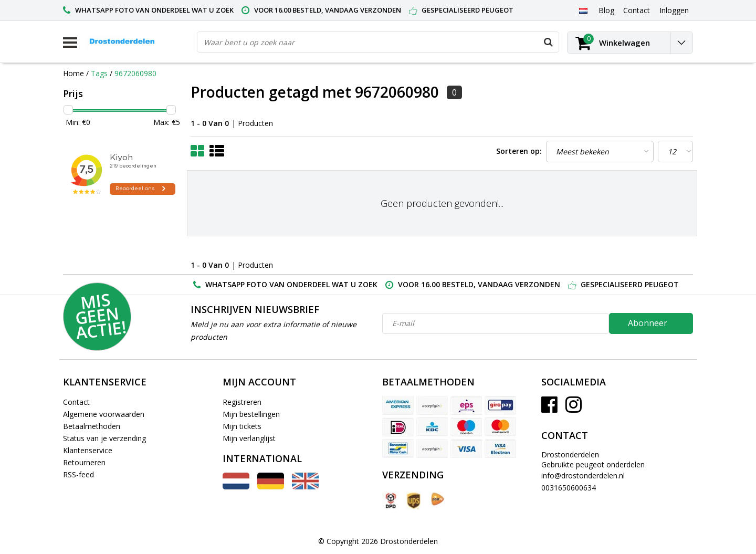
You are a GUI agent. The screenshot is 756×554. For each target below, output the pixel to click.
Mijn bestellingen (251, 414)
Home (73, 73)
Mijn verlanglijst (249, 438)
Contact (76, 402)
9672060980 (135, 73)
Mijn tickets (242, 426)
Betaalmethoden (92, 426)
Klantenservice (88, 450)
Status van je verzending (104, 438)
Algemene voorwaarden (104, 414)
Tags (99, 73)
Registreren (242, 402)
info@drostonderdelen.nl (583, 475)
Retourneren (84, 462)
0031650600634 (569, 488)
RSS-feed (78, 474)
